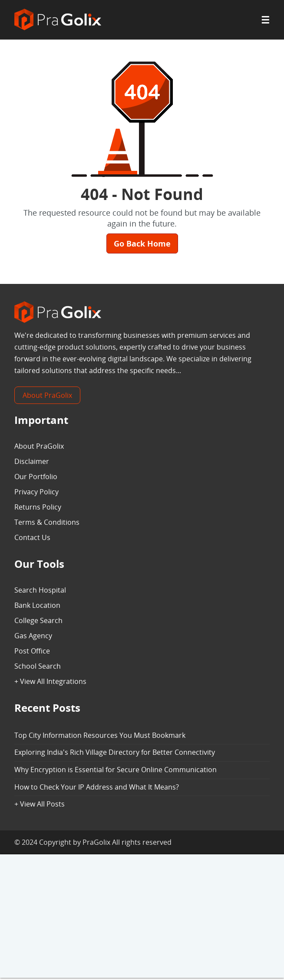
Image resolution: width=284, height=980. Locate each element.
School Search (38, 666)
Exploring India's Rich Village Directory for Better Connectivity (115, 752)
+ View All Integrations (50, 681)
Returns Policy (38, 507)
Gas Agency (33, 636)
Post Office (32, 651)
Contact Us (32, 537)
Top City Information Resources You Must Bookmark (100, 735)
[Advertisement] (142, 917)
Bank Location (37, 605)
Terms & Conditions (47, 522)
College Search (38, 620)
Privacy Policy (36, 492)
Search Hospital (40, 590)
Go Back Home (142, 243)
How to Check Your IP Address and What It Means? (97, 787)
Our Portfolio (36, 477)
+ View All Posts (40, 804)
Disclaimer (32, 461)
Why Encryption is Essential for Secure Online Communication (116, 770)
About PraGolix (47, 395)
